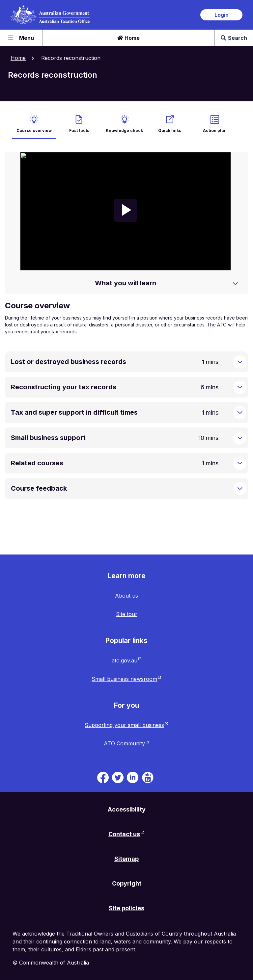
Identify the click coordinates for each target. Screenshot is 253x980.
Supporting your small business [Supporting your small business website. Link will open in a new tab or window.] (124, 725)
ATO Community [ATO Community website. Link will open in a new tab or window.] (124, 743)
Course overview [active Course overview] (34, 130)
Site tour (127, 614)
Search (234, 38)
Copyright (127, 883)
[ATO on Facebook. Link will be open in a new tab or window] (103, 777)
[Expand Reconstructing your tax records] (240, 387)
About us (126, 596)
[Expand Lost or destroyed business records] (240, 362)
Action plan (215, 130)
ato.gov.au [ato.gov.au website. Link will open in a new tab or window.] (125, 660)
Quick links (170, 130)
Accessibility (127, 809)
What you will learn (126, 283)
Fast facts (79, 130)
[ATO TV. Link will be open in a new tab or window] (148, 777)
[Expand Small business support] (240, 438)
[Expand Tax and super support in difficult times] (240, 413)
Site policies (126, 908)
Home (128, 38)
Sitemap (126, 859)
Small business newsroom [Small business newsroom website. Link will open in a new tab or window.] (124, 679)
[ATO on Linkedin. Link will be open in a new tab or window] (133, 777)
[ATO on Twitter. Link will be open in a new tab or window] (118, 777)
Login (222, 15)
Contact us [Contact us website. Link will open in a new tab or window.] (124, 834)
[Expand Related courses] (240, 463)
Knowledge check (124, 130)
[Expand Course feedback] (240, 489)
